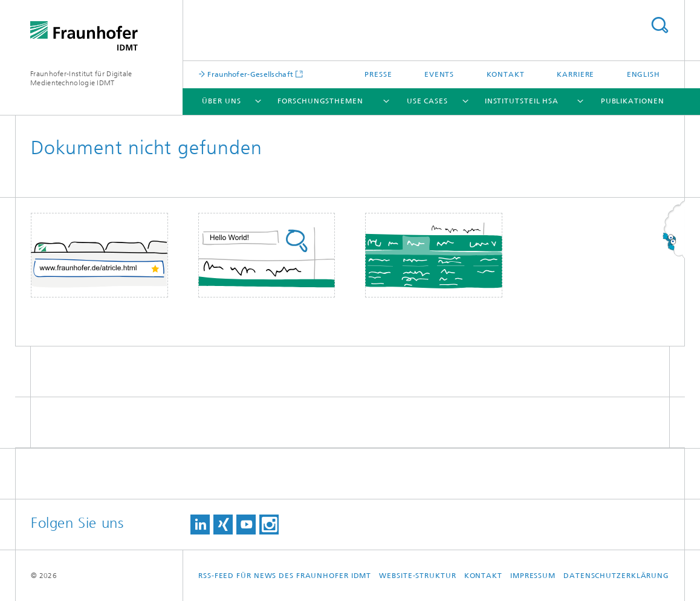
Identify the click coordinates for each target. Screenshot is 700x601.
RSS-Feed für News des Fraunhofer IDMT (285, 576)
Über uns (221, 101)
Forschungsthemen (320, 101)
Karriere (575, 74)
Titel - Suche (659, 25)
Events (439, 74)
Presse (378, 74)
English (643, 74)
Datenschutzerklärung (616, 576)
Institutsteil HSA (522, 101)
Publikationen (633, 101)
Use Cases (427, 101)
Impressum (533, 576)
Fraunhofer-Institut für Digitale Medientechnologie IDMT (81, 78)
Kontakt (506, 74)
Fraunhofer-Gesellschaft (249, 74)
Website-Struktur (417, 576)
